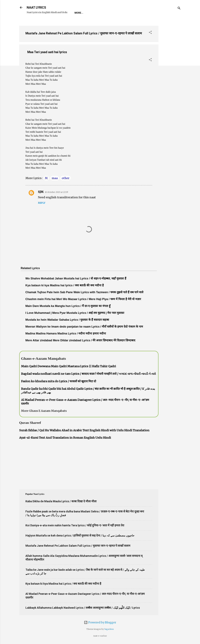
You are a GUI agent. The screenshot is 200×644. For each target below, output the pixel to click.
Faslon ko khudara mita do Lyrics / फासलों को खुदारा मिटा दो (59, 381)
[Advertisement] (171, 70)
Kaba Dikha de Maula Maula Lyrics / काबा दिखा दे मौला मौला (61, 501)
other (66, 178)
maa (55, 178)
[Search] (179, 9)
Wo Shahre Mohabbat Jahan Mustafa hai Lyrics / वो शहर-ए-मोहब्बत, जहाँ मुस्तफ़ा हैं (76, 278)
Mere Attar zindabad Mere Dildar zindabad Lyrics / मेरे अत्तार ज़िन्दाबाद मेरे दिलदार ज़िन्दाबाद (80, 340)
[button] (150, 33)
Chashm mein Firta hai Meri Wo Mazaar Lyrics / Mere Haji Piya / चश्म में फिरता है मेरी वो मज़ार (83, 299)
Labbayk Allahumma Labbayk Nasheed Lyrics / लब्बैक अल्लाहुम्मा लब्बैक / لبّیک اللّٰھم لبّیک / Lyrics (83, 608)
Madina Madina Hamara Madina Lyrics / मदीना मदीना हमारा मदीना (66, 333)
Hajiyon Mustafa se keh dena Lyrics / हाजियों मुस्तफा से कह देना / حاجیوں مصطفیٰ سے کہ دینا (80, 535)
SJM (41, 192)
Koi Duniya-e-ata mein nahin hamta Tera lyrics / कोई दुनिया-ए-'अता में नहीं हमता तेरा (75, 525)
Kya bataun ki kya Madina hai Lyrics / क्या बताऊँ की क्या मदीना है (63, 584)
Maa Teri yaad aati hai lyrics (47, 52)
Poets (145, 13)
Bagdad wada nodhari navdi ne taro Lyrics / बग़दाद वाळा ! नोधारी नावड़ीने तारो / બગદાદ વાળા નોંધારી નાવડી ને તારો (89, 374)
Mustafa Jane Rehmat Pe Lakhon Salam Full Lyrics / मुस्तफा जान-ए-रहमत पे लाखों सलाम (84, 33)
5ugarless (109, 629)
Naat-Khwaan (112, 13)
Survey (131, 13)
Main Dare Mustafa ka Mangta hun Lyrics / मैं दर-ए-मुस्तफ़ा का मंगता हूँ (68, 306)
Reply (42, 203)
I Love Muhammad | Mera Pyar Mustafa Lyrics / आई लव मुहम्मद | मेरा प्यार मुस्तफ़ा (75, 313)
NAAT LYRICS (36, 8)
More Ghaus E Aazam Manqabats (44, 411)
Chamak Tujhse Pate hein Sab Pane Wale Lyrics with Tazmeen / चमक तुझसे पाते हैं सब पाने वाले (84, 292)
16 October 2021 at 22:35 (56, 192)
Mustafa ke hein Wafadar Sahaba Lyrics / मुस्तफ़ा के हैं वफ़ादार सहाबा (67, 320)
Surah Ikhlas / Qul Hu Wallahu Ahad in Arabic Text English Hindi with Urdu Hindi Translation (84, 430)
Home (78, 13)
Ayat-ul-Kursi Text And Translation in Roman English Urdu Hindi (65, 438)
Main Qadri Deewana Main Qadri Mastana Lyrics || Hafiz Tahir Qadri (69, 366)
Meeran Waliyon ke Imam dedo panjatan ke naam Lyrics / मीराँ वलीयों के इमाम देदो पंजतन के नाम (84, 327)
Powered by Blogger (100, 622)
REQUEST (92, 13)
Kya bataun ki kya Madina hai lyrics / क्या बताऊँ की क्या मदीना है (65, 285)
